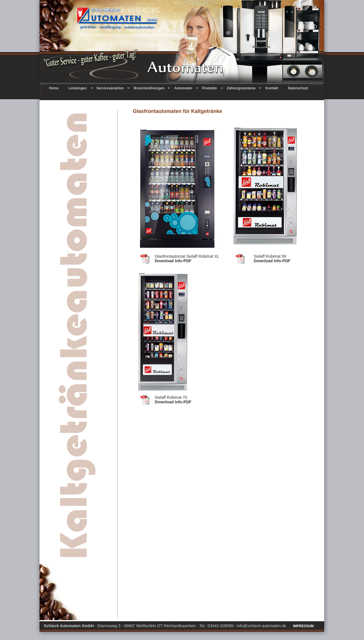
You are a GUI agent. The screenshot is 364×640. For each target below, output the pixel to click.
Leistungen (80, 88)
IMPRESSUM (303, 626)
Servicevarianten (112, 88)
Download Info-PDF (173, 261)
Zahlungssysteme (243, 88)
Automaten (186, 88)
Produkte (212, 88)
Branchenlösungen (151, 88)
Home (56, 88)
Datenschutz (298, 88)
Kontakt (274, 88)
